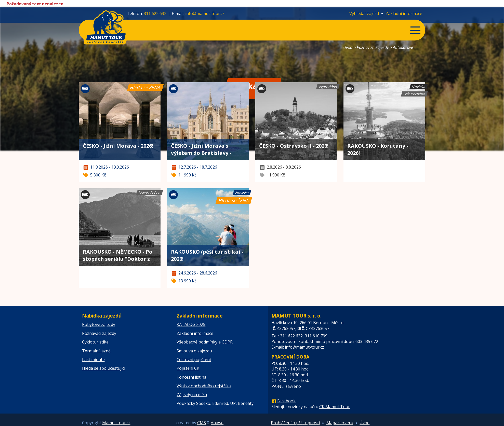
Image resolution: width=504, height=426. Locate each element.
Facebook (286, 401)
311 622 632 (155, 13)
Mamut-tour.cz (116, 423)
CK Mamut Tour (335, 407)
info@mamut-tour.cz (205, 13)
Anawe (217, 423)
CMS (202, 423)
